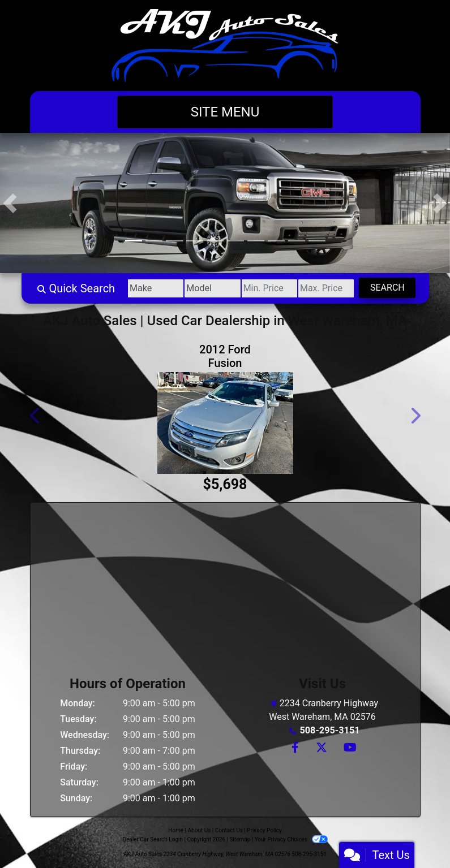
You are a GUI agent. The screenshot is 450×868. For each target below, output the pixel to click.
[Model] (208, 288)
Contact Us (229, 830)
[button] (10, 203)
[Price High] (324, 288)
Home (176, 830)
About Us (200, 830)
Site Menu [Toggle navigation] (225, 112)
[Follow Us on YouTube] (348, 748)
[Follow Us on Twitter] (321, 748)
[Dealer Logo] (225, 46)
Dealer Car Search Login (153, 839)
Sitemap (240, 839)
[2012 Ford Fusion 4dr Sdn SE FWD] (225, 423)
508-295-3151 (329, 730)
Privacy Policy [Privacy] (264, 830)
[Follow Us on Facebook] (295, 748)
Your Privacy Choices (291, 839)
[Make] (150, 288)
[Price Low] (266, 288)
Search (387, 288)
